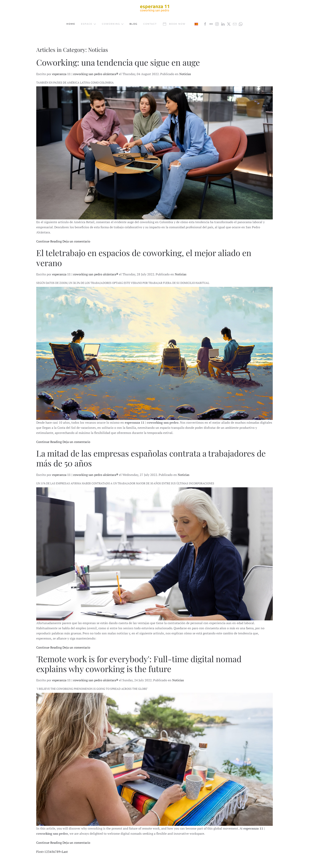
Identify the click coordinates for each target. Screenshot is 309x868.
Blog (133, 24)
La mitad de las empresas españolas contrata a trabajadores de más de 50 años (151, 458)
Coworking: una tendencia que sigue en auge (118, 62)
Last (65, 852)
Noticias (185, 74)
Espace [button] (88, 24)
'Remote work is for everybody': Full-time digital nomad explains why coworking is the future (139, 664)
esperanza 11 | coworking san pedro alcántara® (85, 74)
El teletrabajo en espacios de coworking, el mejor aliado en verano (144, 258)
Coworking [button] (113, 24)
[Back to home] (154, 8)
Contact (150, 24)
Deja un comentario (76, 241)
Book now (174, 24)
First (40, 852)
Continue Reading (49, 241)
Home (71, 24)
